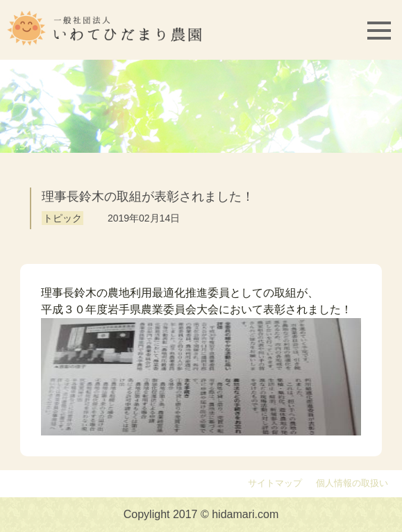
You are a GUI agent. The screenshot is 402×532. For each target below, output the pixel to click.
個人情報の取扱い (352, 483)
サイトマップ (275, 483)
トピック (62, 218)
